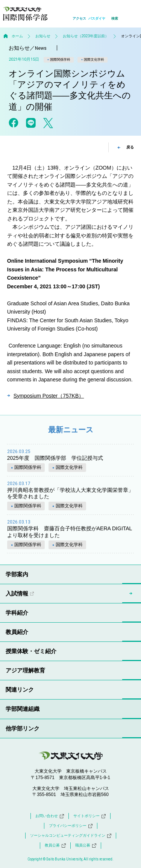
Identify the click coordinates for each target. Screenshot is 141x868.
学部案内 (17, 574)
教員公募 (55, 845)
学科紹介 (17, 613)
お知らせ (43, 36)
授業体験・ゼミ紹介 (31, 651)
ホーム (17, 36)
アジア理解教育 (25, 670)
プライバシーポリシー (71, 826)
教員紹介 (17, 632)
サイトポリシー (89, 816)
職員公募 (86, 845)
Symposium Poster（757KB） (49, 396)
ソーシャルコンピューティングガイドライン (71, 836)
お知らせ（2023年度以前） (86, 36)
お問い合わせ (50, 816)
